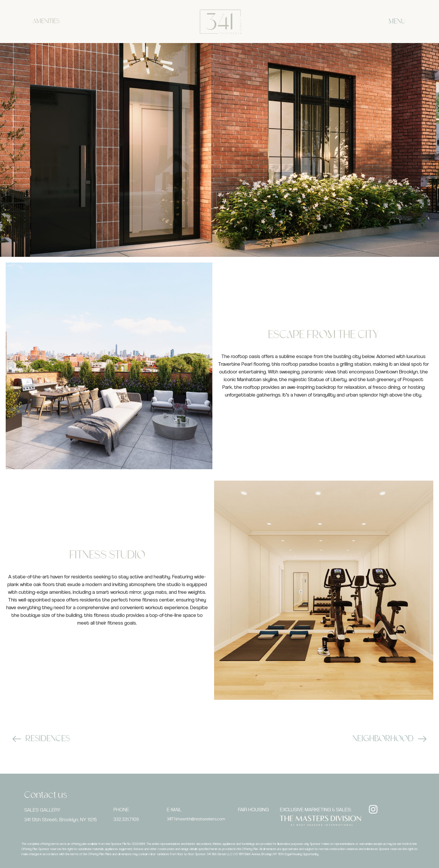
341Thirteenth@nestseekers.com (196, 819)
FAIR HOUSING (253, 809)
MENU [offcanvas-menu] (397, 22)
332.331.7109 (126, 819)
